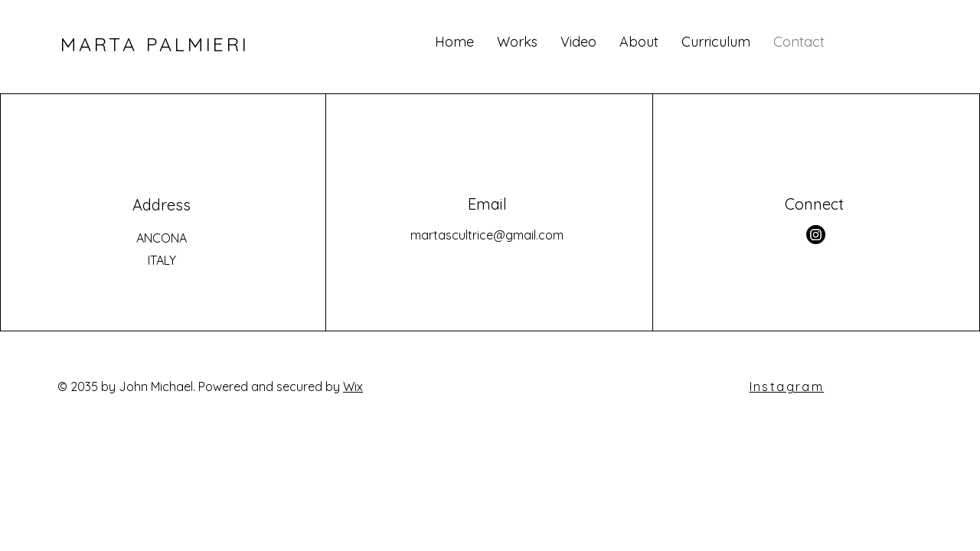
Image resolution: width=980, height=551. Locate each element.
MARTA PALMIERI (155, 44)
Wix (353, 386)
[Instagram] (816, 235)
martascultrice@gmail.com (487, 235)
